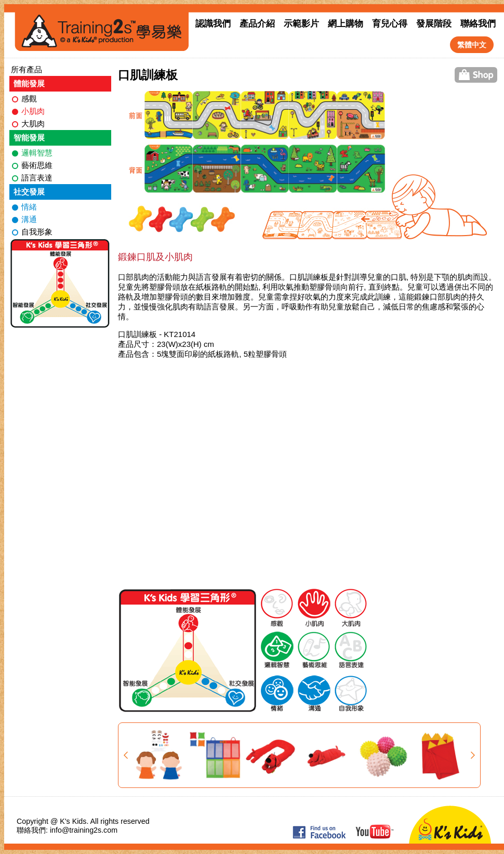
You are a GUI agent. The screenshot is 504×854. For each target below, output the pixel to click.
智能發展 (29, 138)
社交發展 (29, 192)
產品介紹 (257, 24)
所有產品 (26, 69)
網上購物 (346, 24)
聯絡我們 (478, 24)
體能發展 (29, 83)
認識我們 (213, 24)
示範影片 (301, 24)
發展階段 (434, 24)
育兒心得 (390, 24)
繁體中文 (472, 45)
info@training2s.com (84, 830)
